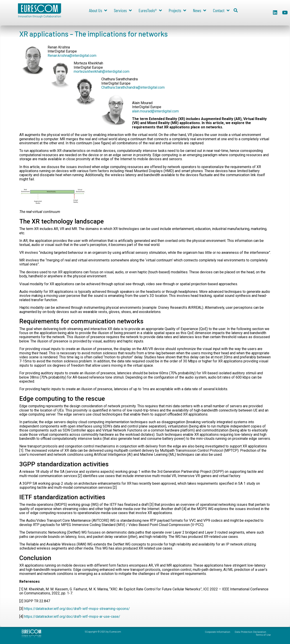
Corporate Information (218, 632)
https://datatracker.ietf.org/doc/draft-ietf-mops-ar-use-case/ (72, 617)
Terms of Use (263, 635)
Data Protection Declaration (250, 632)
